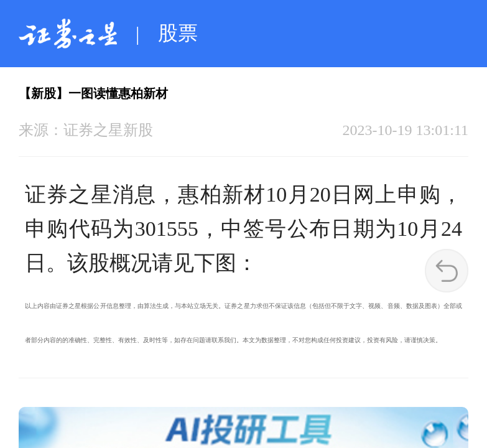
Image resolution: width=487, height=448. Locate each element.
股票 (178, 33)
